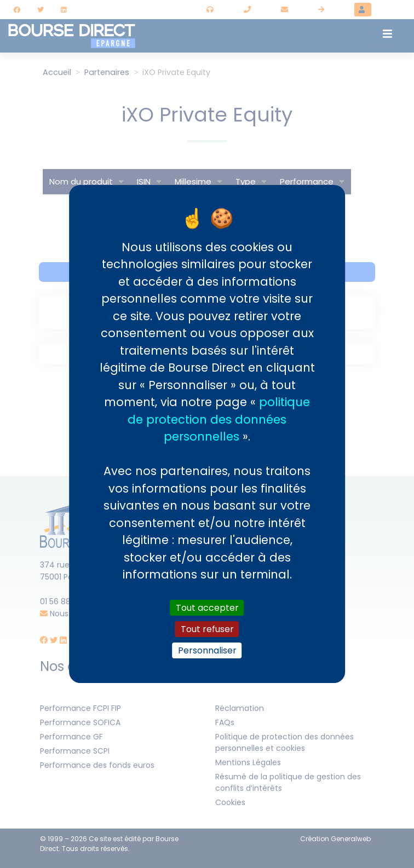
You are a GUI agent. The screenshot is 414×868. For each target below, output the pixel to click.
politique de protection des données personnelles (219, 419)
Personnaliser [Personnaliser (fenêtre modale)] (207, 650)
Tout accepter (207, 607)
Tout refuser (207, 629)
